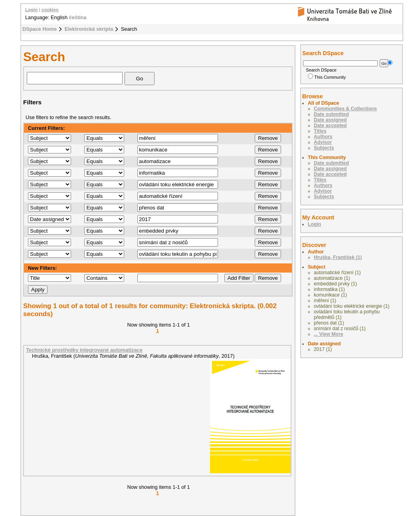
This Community (327, 77)
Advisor (323, 142)
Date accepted (330, 126)
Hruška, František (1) (338, 257)
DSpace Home (40, 29)
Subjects (324, 148)
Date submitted (331, 114)
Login (31, 10)
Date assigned (330, 120)
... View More (328, 334)
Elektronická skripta (89, 29)
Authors (323, 137)
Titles (320, 131)
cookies (50, 10)
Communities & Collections (345, 109)
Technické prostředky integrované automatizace (84, 350)
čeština (78, 17)
